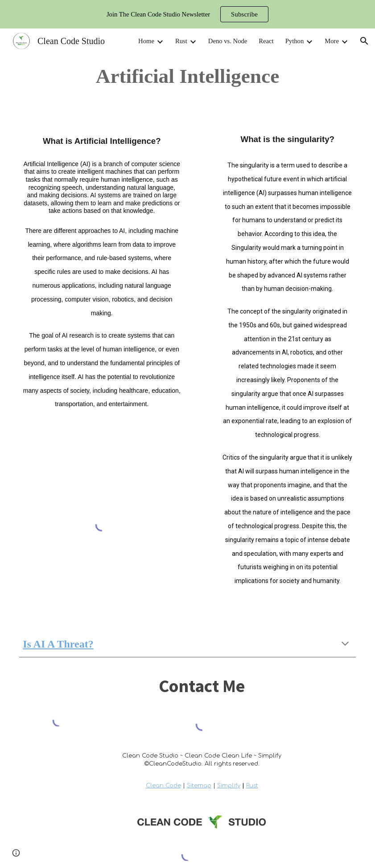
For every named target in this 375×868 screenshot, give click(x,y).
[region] (187, 14)
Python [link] (295, 41)
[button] (364, 41)
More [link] (332, 41)
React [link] (266, 41)
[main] (187, 76)
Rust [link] (181, 41)
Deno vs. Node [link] (228, 41)
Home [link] (146, 41)
